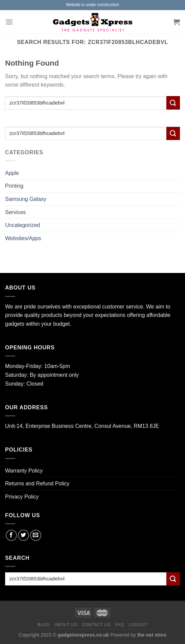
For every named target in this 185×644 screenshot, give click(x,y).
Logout (138, 625)
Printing (14, 186)
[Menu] (9, 22)
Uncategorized (22, 225)
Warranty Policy (24, 471)
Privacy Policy (22, 497)
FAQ (120, 625)
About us (66, 625)
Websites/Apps (23, 238)
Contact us (96, 625)
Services (15, 212)
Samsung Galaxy (26, 199)
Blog (44, 625)
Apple (12, 173)
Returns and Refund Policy (37, 484)
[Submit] (173, 103)
